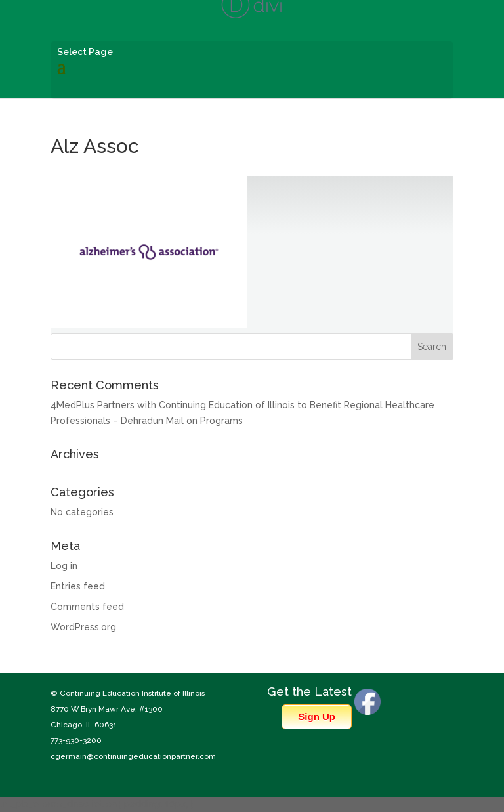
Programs (221, 421)
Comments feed (87, 607)
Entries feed (78, 586)
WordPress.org (83, 627)
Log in (64, 566)
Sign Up (317, 716)
